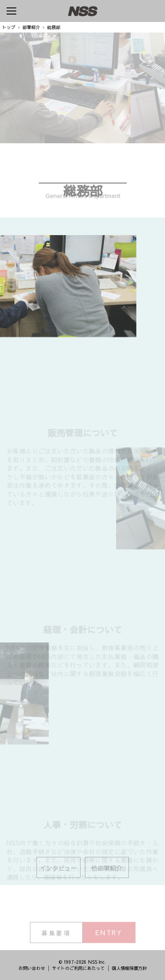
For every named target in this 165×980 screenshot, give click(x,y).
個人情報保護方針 (129, 968)
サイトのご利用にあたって (78, 968)
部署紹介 (31, 27)
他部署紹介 (107, 871)
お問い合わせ (32, 968)
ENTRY (109, 936)
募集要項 (56, 936)
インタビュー (59, 871)
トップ (9, 27)
